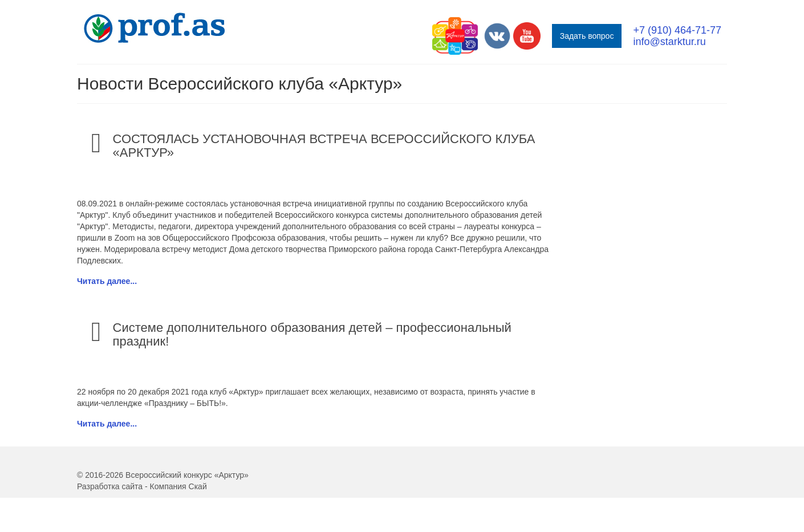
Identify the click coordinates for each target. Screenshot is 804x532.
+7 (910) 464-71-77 (677, 30)
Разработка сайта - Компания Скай (142, 486)
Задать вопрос (587, 36)
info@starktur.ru (669, 42)
